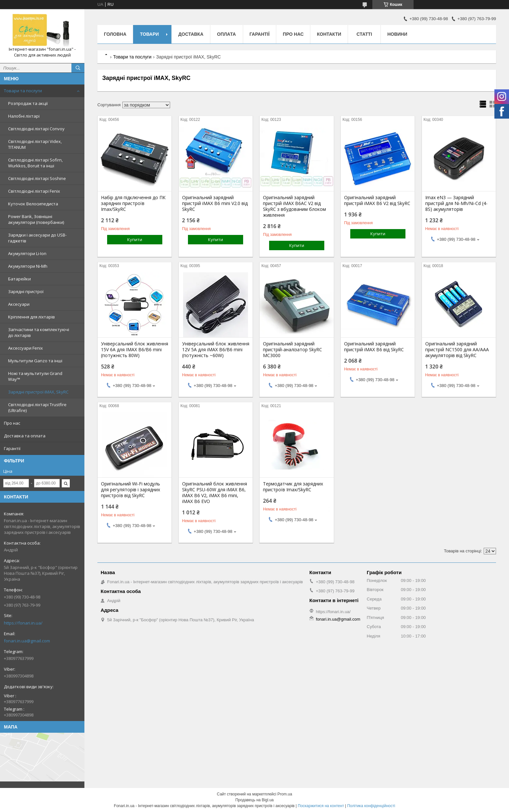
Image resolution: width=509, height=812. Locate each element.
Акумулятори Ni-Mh (28, 266)
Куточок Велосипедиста (33, 204)
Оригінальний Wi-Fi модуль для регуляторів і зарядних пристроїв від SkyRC (130, 490)
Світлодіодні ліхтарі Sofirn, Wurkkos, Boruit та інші (35, 163)
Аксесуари (19, 304)
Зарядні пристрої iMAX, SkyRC (38, 392)
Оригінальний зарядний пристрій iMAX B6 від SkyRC (374, 347)
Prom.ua (285, 794)
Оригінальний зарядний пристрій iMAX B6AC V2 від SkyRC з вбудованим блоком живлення (294, 206)
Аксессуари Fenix (25, 348)
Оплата (227, 34)
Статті (364, 34)
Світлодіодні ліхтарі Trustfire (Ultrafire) (37, 407)
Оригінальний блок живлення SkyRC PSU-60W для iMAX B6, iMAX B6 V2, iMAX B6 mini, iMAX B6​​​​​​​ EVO (215, 493)
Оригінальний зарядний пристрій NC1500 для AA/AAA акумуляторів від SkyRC (457, 350)
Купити (135, 239)
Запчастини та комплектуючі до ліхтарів (39, 332)
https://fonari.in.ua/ (23, 623)
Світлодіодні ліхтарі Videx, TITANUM (35, 144)
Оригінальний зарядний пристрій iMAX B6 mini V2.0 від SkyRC (215, 203)
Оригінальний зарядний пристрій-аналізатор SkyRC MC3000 (292, 350)
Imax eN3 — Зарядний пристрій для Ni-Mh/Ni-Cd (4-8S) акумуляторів (456, 203)
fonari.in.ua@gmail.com (27, 641)
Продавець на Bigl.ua (255, 800)
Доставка (191, 34)
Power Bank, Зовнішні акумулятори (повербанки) (36, 219)
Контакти (329, 34)
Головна (115, 34)
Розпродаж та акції (28, 103)
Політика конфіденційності (371, 806)
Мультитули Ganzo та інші (35, 361)
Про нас (12, 423)
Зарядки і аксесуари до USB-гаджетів (37, 238)
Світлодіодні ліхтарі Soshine (37, 178)
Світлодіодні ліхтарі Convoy (36, 129)
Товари (149, 34)
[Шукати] (78, 68)
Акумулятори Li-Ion (27, 253)
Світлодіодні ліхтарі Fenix (34, 191)
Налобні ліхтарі (24, 116)
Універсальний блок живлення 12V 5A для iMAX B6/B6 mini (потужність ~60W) (216, 350)
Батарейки (19, 279)
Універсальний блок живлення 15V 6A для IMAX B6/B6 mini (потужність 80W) (135, 350)
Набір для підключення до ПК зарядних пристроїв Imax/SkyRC (133, 203)
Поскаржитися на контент (321, 806)
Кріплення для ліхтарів (31, 317)
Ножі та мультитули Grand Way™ (35, 376)
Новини (397, 34)
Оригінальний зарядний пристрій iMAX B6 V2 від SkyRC (377, 200)
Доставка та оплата (25, 436)
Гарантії (12, 448)
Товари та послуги (23, 91)
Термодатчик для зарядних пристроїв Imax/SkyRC (293, 487)
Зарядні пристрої (26, 291)
